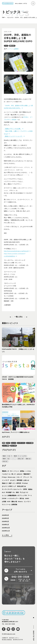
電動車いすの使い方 (7, 456)
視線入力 (5, 483)
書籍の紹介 (12, 46)
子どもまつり (24, 492)
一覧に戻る (19, 317)
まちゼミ (13, 480)
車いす (14, 474)
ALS (3, 492)
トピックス (10, 18)
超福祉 (17, 49)
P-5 (11, 471)
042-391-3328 (10, 624)
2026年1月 (5, 525)
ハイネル (28, 471)
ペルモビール (6, 474)
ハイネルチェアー (13, 498)
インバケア (6, 480)
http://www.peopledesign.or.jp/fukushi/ (16, 251)
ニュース (14, 443)
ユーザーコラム (21, 443)
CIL (14, 492)
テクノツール (6, 505)
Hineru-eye (12, 477)
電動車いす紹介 (6, 459)
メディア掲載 (6, 446)
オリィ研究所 (17, 483)
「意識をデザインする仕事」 (13, 129)
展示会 (22, 498)
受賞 (4, 443)
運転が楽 (14, 502)
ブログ (6, 46)
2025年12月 (6, 528)
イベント (11, 49)
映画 (17, 492)
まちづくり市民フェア (9, 486)
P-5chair (25, 483)
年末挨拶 (9, 492)
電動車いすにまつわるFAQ (20, 456)
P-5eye (4, 477)
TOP (3, 18)
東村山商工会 (21, 486)
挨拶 (10, 483)
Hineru (20, 502)
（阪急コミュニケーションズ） (13, 136)
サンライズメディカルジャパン (12, 489)
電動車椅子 (27, 474)
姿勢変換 (14, 505)
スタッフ (19, 477)
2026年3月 (5, 518)
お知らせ (26, 480)
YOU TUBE (13, 446)
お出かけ (20, 474)
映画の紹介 (5, 461)
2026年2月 (5, 521)
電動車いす (6, 471)
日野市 (25, 489)
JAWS (27, 498)
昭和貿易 (20, 480)
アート (30, 495)
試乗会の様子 (21, 459)
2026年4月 (5, 515)
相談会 (30, 489)
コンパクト (27, 502)
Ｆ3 (31, 477)
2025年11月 (6, 531)
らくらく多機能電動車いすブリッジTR (14, 495)
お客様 (4, 502)
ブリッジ (26, 477)
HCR (9, 502)
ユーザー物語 (30, 443)
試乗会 (22, 471)
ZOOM (4, 498)
